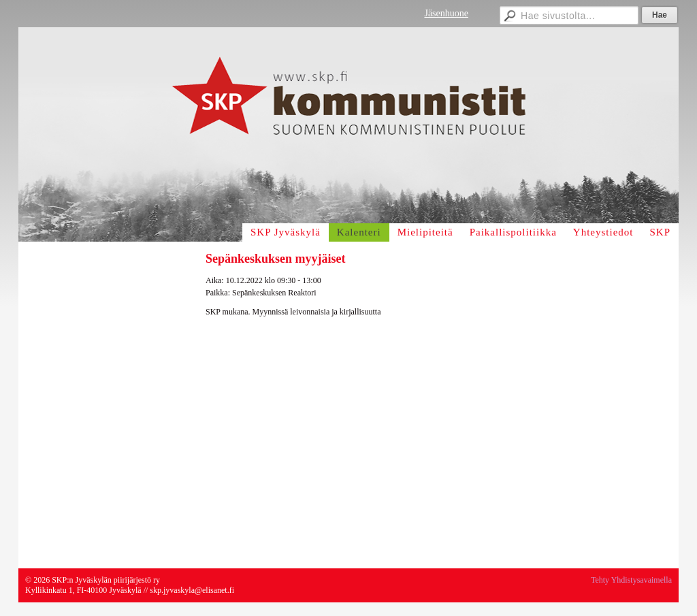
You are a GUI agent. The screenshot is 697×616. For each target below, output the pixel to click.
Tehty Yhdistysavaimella (631, 580)
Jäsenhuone (446, 13)
